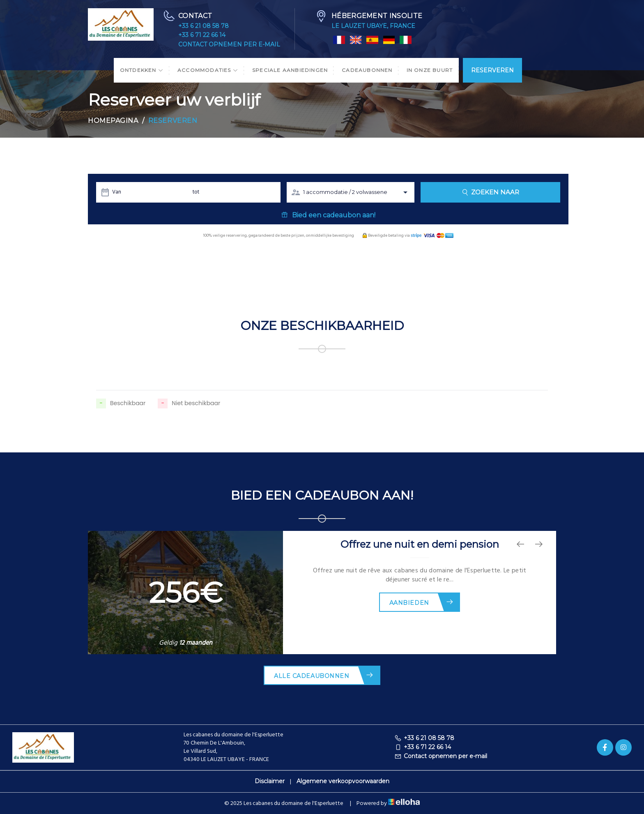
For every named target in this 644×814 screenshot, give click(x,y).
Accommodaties (208, 70)
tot (196, 192)
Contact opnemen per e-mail (229, 44)
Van (117, 192)
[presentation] (520, 545)
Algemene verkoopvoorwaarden (343, 781)
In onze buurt (430, 70)
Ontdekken (142, 70)
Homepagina (113, 121)
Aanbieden (422, 603)
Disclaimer (270, 781)
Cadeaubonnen (367, 70)
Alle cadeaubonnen (324, 675)
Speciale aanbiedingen (290, 70)
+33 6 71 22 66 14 (202, 35)
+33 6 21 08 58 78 (204, 26)
